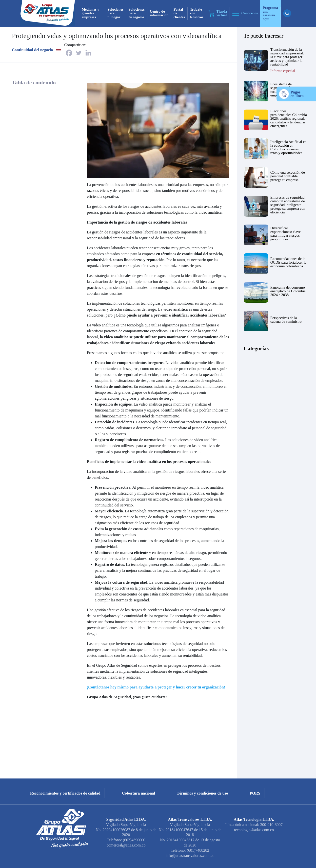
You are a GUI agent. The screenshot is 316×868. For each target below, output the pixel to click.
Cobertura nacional (138, 793)
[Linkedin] (88, 53)
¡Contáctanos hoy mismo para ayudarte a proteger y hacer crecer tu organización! (156, 687)
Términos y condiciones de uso (202, 793)
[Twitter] (79, 53)
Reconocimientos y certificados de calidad (65, 793)
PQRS (255, 793)
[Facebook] (69, 53)
